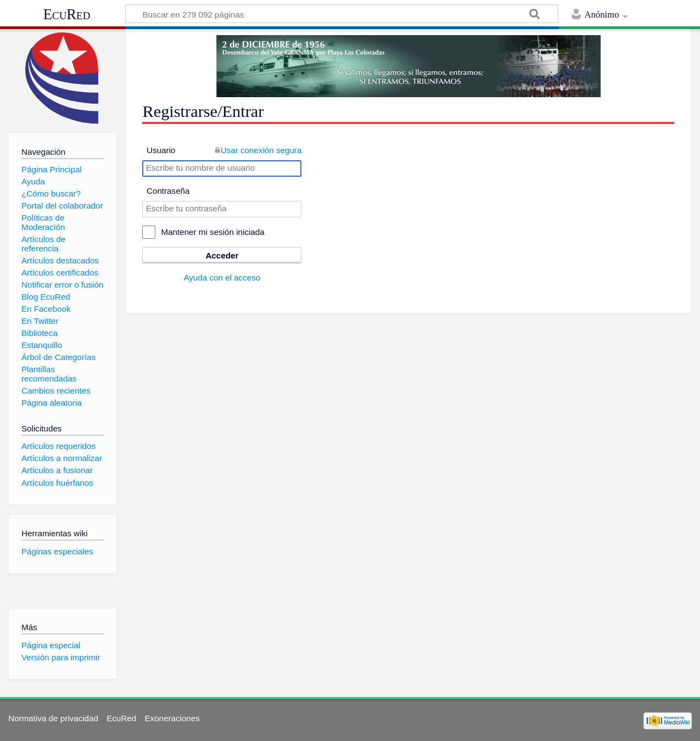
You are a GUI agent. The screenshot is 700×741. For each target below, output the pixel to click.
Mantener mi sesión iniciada (212, 232)
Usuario (161, 150)
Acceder (222, 256)
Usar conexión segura (261, 150)
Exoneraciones (172, 718)
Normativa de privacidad (53, 718)
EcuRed (67, 14)
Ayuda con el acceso (222, 277)
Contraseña (168, 191)
